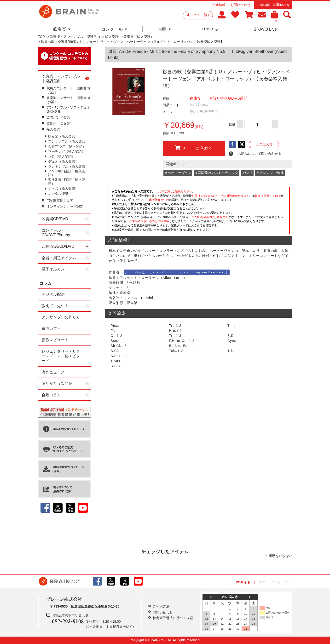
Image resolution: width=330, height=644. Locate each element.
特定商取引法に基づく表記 (173, 618)
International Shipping (273, 5)
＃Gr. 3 (247, 173)
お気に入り (264, 144)
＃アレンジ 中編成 (270, 173)
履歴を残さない (280, 556)
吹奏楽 (62, 29)
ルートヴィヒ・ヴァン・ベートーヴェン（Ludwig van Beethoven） (177, 272)
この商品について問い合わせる (255, 154)
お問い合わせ (240, 5)
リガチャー (212, 29)
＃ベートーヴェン (178, 173)
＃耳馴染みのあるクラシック (216, 173)
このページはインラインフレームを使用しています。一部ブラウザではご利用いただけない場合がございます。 (199, 210)
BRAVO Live (265, 29)
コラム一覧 (200, 15)
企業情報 (219, 5)
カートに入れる (194, 148)
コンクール (114, 29)
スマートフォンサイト (275, 582)
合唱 (165, 29)
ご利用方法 (161, 606)
